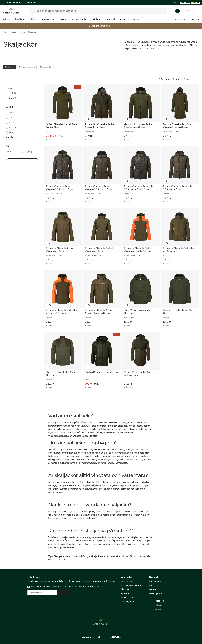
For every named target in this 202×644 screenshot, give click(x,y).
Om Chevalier (127, 581)
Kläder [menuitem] (34, 19)
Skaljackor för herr (48, 67)
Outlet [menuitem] (138, 19)
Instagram (158, 605)
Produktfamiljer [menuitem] (81, 19)
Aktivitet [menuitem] (98, 19)
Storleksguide (127, 602)
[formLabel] (98, 11)
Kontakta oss (185, 2)
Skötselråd (126, 593)
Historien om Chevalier (131, 585)
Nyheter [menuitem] (7, 19)
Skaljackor (32, 32)
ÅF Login (196, 19)
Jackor (22, 32)
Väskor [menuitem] (64, 19)
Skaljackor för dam (27, 67)
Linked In (158, 609)
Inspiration (180, 19)
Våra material (127, 598)
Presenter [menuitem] (125, 19)
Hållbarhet (125, 589)
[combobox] (192, 79)
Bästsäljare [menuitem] (20, 19)
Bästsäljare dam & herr (101, 26)
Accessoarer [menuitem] (49, 19)
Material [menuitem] (112, 19)
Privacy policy (155, 593)
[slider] (7, 158)
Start (7, 32)
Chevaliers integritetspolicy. (91, 586)
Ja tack (64, 593)
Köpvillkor (154, 585)
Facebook (158, 601)
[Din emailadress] (42, 593)
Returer (153, 589)
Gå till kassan (190, 11)
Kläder (14, 32)
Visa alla (10, 137)
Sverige (196, 2)
